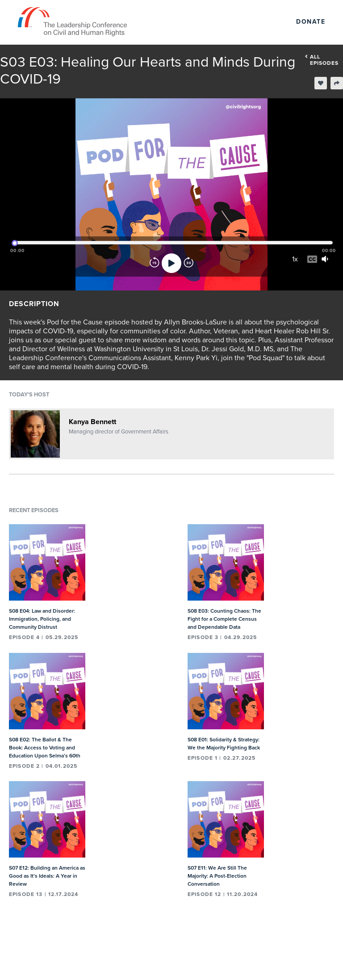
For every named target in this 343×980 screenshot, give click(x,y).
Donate (311, 22)
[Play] (171, 263)
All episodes (322, 60)
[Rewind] (155, 263)
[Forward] (188, 263)
